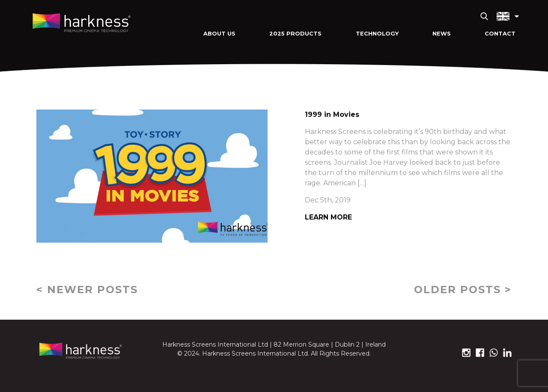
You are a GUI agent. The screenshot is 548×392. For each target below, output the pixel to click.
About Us (219, 34)
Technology (377, 34)
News (442, 34)
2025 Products (295, 34)
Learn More (328, 217)
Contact (500, 34)
